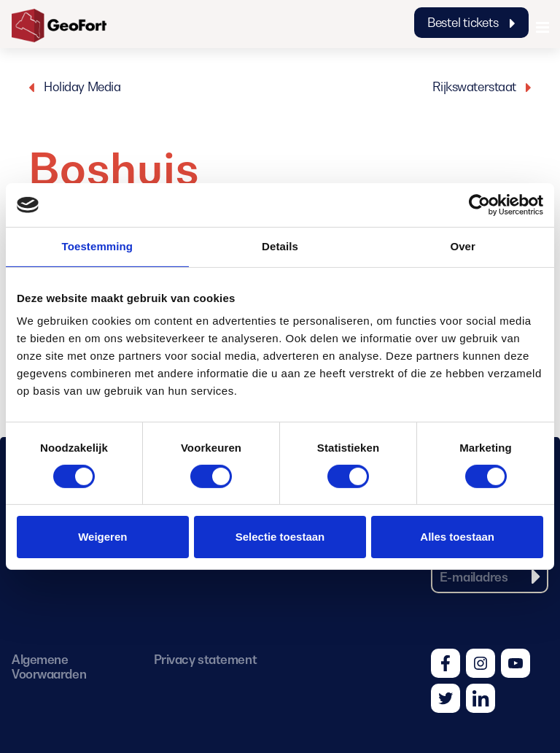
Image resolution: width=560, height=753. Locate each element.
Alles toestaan (457, 537)
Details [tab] (280, 246)
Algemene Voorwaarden (49, 667)
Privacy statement (205, 660)
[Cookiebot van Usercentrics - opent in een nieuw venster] (479, 205)
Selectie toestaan (280, 537)
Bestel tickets (471, 23)
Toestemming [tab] (98, 246)
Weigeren (102, 537)
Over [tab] (463, 246)
